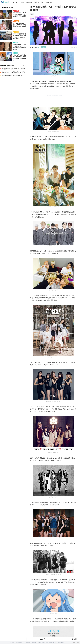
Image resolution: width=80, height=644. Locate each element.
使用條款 (12, 642)
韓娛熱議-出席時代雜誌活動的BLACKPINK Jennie (14, 75)
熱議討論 (36, 2)
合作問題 (28, 642)
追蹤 (43, 47)
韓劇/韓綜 (29, 2)
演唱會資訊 (49, 2)
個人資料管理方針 (20, 642)
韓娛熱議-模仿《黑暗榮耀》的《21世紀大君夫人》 (14, 69)
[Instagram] (78, 643)
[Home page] (5, 3)
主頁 (13, 2)
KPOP (18, 2)
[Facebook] (74, 643)
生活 (42, 2)
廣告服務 (34, 642)
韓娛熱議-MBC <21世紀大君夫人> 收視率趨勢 (14, 72)
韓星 (23, 2)
